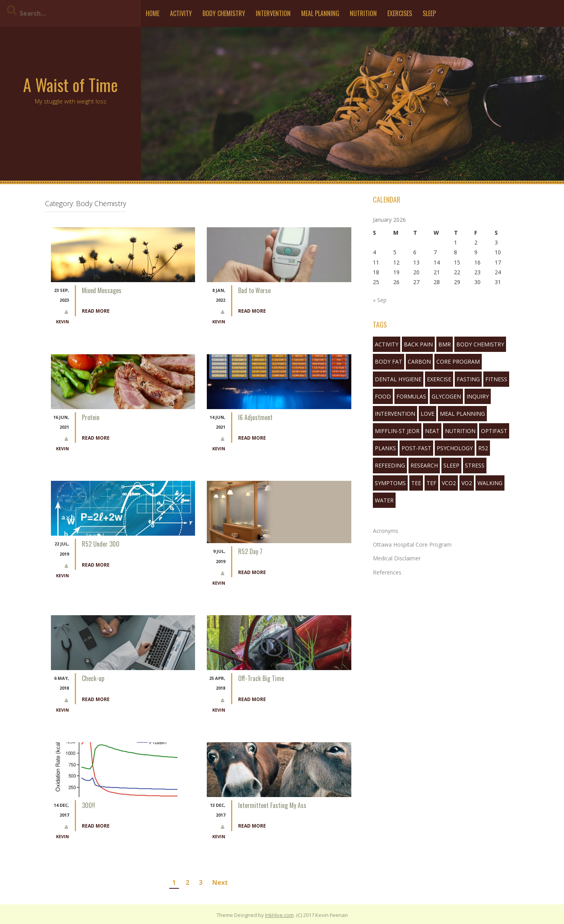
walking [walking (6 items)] (490, 483)
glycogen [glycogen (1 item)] (446, 396)
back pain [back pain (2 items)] (418, 344)
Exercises (400, 13)
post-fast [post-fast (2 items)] (416, 448)
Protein (91, 417)
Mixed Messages (102, 290)
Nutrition (363, 13)
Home (153, 13)
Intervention (273, 13)
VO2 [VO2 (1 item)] (467, 483)
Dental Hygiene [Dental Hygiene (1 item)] (398, 379)
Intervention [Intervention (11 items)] (395, 414)
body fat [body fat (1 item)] (389, 361)
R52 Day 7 (250, 551)
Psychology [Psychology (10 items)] (455, 448)
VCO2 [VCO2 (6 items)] (449, 483)
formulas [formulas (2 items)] (411, 396)
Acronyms (386, 531)
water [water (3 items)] (384, 500)
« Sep (380, 300)
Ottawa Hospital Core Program (412, 544)
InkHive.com (279, 915)
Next (220, 882)
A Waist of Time (70, 85)
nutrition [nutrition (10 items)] (460, 431)
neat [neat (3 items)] (432, 431)
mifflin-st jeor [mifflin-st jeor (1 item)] (397, 431)
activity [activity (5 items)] (387, 344)
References (387, 572)
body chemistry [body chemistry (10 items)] (480, 344)
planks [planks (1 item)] (385, 448)
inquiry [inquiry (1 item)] (478, 396)
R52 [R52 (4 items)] (483, 448)
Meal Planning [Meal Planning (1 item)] (462, 414)
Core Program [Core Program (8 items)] (458, 361)
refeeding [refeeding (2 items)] (390, 465)
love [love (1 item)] (428, 414)
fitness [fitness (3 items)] (496, 379)
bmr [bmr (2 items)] (445, 344)
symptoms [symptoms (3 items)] (390, 483)
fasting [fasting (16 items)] (468, 379)
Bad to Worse (254, 290)
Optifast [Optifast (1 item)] (494, 431)
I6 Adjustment (255, 417)
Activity (181, 13)
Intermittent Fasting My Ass (272, 805)
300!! (89, 805)
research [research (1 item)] (424, 465)
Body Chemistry (224, 13)
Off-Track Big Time (261, 678)
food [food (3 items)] (383, 396)
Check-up (93, 678)
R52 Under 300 (101, 544)
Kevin (62, 322)
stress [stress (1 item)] (475, 465)
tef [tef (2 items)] (431, 483)
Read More (96, 311)
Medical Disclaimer (397, 558)
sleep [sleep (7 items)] (451, 465)
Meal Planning (320, 13)
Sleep (429, 13)
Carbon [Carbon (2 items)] (419, 361)
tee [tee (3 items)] (416, 483)
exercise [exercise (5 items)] (439, 379)
